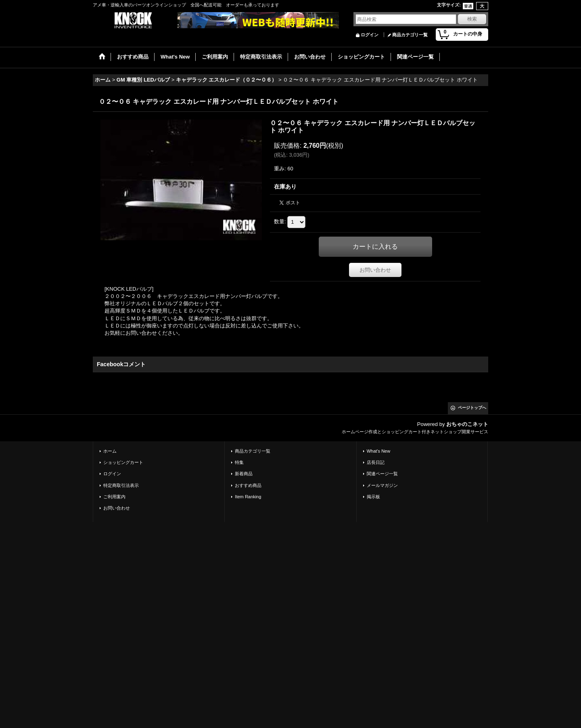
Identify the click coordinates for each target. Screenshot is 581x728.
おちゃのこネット (467, 424)
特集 (239, 462)
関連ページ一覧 (382, 474)
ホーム (110, 451)
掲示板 (373, 497)
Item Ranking (248, 497)
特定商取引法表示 (121, 485)
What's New (379, 451)
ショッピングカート (123, 462)
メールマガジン (382, 485)
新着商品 (244, 474)
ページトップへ (472, 408)
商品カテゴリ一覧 (410, 35)
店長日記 (376, 462)
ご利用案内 (114, 497)
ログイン (370, 35)
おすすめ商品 (248, 485)
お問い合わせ (375, 270)
